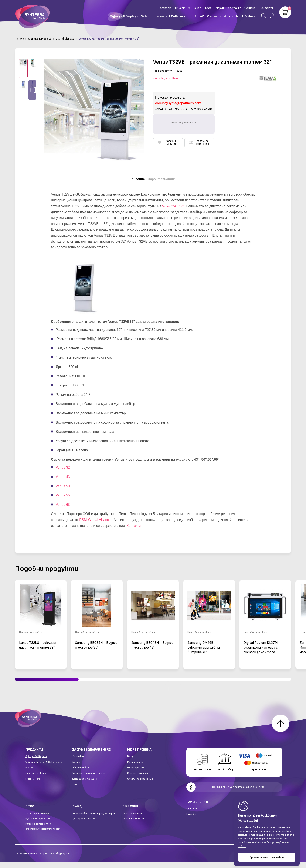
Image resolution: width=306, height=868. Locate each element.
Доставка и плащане (242, 8)
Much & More (33, 785)
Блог (208, 8)
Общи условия (80, 774)
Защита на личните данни (89, 779)
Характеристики (164, 178)
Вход (130, 763)
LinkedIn (180, 8)
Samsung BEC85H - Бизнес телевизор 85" (96, 642)
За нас (197, 8)
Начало (19, 39)
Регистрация (135, 768)
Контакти (267, 8)
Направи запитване (166, 78)
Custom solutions (36, 779)
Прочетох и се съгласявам (267, 857)
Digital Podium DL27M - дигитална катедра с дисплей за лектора (262, 644)
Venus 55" (63, 492)
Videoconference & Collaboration (45, 768)
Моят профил (136, 774)
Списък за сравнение (140, 785)
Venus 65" (63, 501)
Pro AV (29, 774)
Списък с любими (138, 779)
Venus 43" (63, 473)
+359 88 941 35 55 (133, 825)
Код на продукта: (164, 71)
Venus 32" (63, 464)
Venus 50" (63, 483)
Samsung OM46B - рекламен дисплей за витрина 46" (204, 644)
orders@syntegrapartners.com (43, 835)
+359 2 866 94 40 (132, 820)
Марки (220, 8)
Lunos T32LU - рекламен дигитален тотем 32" (38, 642)
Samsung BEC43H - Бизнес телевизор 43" (152, 642)
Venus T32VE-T (173, 203)
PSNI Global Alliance (95, 516)
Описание (134, 178)
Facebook (165, 8)
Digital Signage (65, 39)
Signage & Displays (40, 39)
